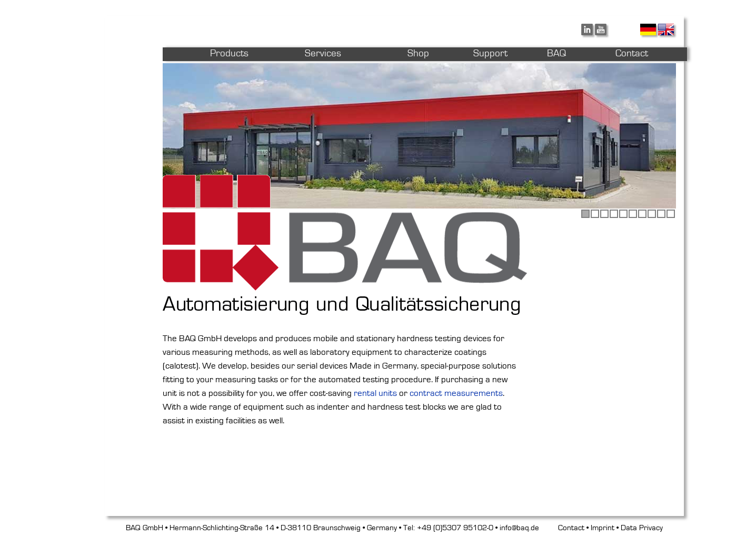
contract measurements (456, 393)
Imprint (603, 528)
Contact (571, 528)
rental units (375, 393)
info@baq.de (519, 528)
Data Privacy (642, 528)
